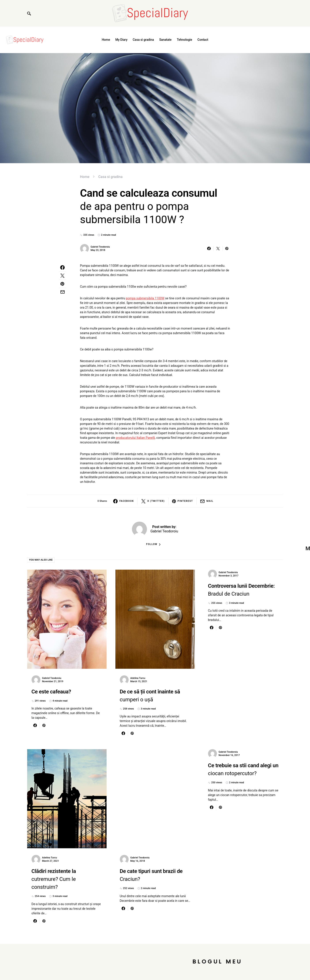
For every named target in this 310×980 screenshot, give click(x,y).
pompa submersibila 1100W (145, 298)
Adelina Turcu (138, 678)
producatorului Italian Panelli (135, 438)
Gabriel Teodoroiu (100, 247)
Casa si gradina (110, 177)
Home (85, 177)
